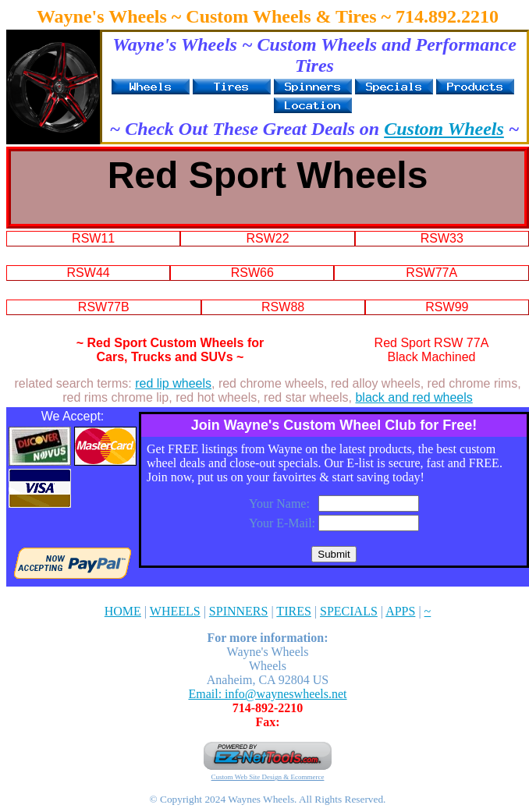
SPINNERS (239, 611)
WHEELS (175, 611)
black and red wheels (414, 397)
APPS (400, 611)
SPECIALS (349, 611)
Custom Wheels (444, 129)
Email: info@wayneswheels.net (267, 694)
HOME (123, 611)
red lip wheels (173, 383)
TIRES (293, 611)
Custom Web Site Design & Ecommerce (268, 777)
